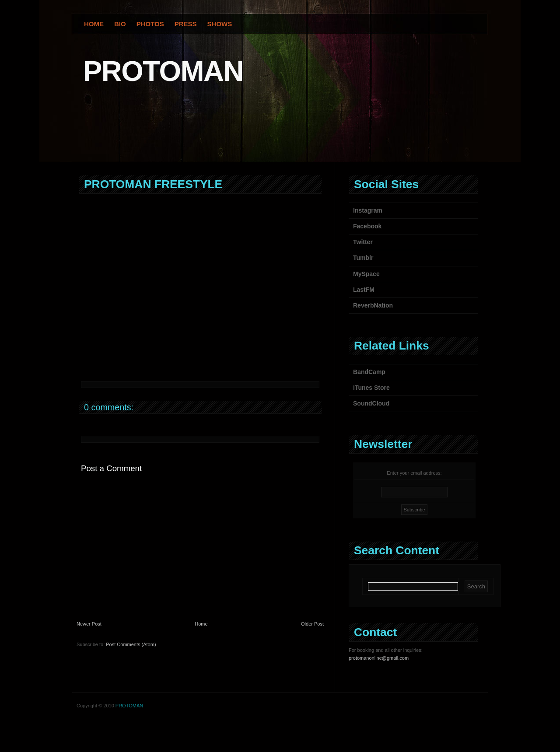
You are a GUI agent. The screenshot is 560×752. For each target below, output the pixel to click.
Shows (220, 24)
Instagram (368, 210)
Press (186, 24)
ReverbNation (373, 305)
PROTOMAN (163, 71)
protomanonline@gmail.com (379, 658)
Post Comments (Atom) (131, 644)
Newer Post (89, 624)
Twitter (363, 242)
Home (94, 24)
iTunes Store (371, 388)
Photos (150, 24)
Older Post (312, 624)
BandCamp (369, 372)
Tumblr (363, 258)
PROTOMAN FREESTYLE (153, 184)
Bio (120, 24)
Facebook (367, 226)
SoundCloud (371, 403)
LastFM (364, 290)
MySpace (366, 274)
